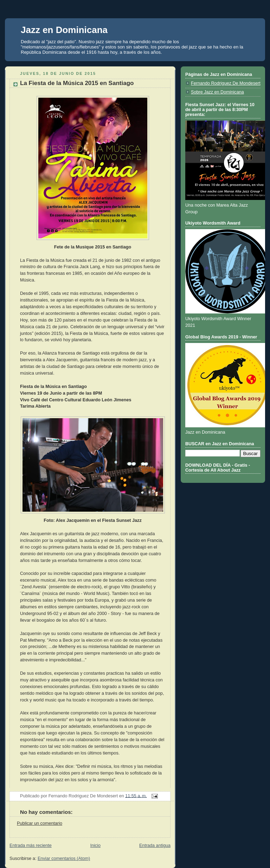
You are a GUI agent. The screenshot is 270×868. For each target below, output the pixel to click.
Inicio (95, 846)
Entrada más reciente (31, 846)
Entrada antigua (155, 846)
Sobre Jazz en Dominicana (217, 92)
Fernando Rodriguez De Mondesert (226, 83)
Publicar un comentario (40, 823)
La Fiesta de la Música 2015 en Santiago (77, 83)
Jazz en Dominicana (64, 30)
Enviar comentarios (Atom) (64, 859)
